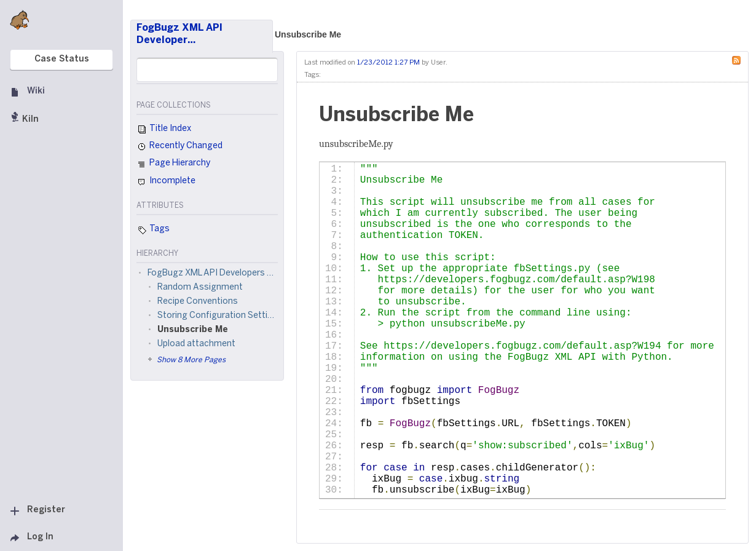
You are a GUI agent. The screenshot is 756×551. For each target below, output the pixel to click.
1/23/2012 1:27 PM (388, 63)
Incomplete (166, 182)
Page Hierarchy (173, 165)
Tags (153, 230)
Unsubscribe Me (308, 34)
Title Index (164, 130)
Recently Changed (179, 147)
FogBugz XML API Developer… (179, 34)
